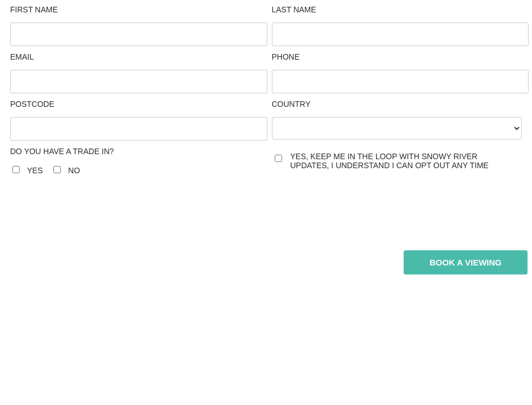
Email (22, 57)
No (74, 170)
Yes (35, 170)
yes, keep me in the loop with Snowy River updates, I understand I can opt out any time (390, 161)
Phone (286, 57)
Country (291, 104)
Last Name (294, 10)
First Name (34, 10)
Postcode (32, 104)
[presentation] (135, 214)
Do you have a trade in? (62, 151)
